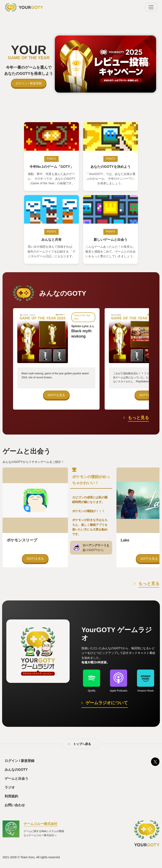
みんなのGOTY (16, 770)
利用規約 (11, 796)
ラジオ (10, 787)
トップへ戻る (82, 744)
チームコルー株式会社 (40, 824)
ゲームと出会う (16, 778)
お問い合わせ (15, 805)
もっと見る (138, 418)
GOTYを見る (56, 395)
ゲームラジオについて (107, 703)
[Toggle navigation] (151, 7)
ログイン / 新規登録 (29, 83)
